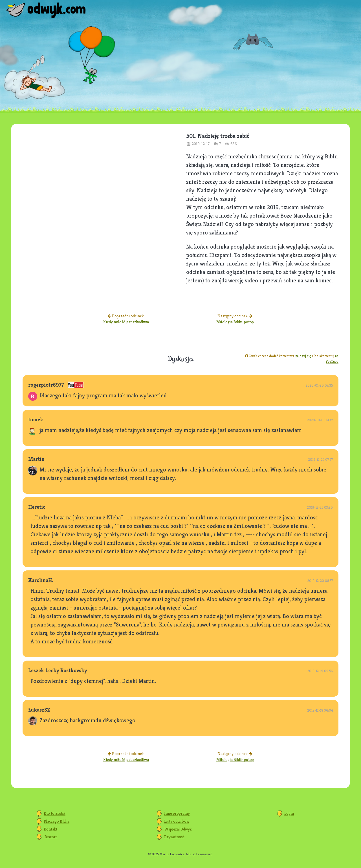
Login (289, 813)
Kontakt (50, 829)
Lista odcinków (177, 821)
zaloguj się (303, 356)
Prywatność (174, 837)
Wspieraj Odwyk (178, 829)
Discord (51, 837)
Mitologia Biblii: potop (235, 322)
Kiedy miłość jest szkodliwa (126, 322)
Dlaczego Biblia (57, 821)
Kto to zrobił (55, 813)
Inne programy (177, 813)
